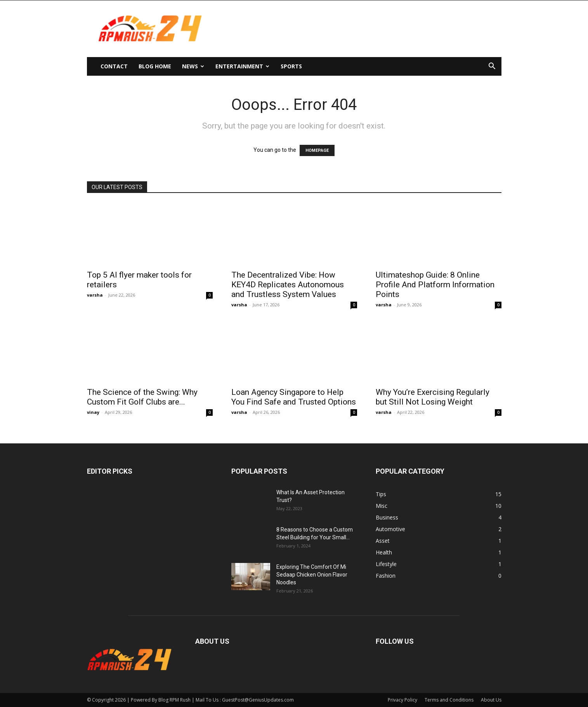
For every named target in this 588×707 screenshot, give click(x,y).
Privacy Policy (402, 700)
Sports (291, 66)
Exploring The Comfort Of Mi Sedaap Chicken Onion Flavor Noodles (312, 575)
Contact (114, 66)
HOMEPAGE (317, 150)
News (193, 66)
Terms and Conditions (449, 700)
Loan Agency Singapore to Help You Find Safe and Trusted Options (294, 397)
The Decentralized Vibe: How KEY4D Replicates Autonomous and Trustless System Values (288, 285)
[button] (492, 67)
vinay (93, 412)
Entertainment (242, 66)
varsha (95, 295)
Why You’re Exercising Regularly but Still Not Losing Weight (433, 397)
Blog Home (155, 66)
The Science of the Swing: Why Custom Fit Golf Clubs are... (142, 397)
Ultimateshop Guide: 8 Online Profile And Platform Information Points (435, 285)
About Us (491, 700)
